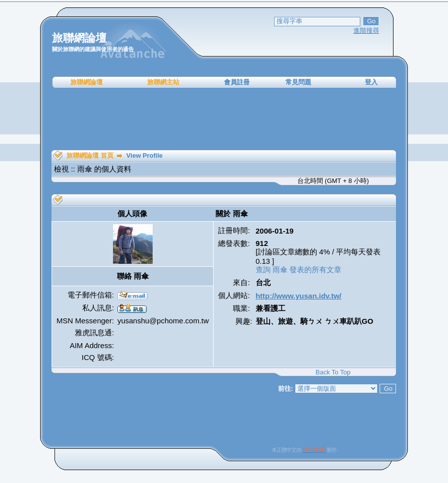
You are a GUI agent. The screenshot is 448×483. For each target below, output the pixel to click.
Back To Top (333, 372)
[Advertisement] (224, 119)
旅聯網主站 (163, 82)
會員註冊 (237, 82)
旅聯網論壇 (86, 82)
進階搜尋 (366, 30)
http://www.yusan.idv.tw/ (299, 296)
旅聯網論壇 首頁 (90, 155)
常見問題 (298, 82)
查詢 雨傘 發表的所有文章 (299, 270)
